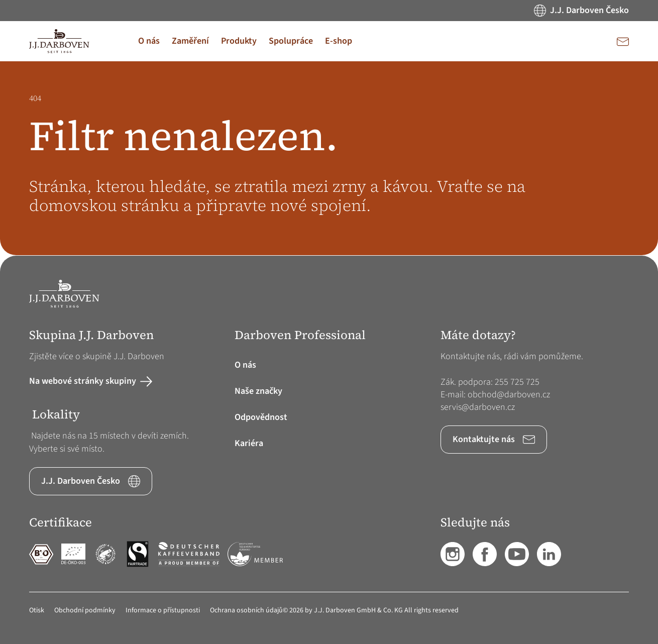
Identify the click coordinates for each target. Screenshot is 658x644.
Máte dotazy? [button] (478, 335)
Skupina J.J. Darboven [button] (91, 335)
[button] (149, 41)
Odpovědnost (261, 417)
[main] (329, 158)
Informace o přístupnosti (163, 610)
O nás (245, 365)
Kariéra (249, 443)
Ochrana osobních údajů (246, 610)
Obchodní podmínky (85, 610)
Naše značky (258, 391)
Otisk (37, 610)
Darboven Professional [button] (300, 335)
